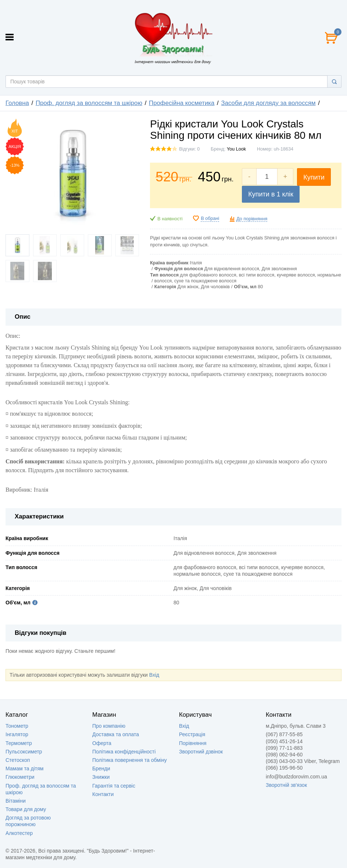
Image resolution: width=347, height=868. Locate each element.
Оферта (102, 743)
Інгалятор (17, 734)
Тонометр (17, 726)
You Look (236, 149)
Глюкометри (20, 777)
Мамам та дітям (24, 768)
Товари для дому (26, 809)
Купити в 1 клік (271, 194)
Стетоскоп (18, 760)
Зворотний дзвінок (201, 752)
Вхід (154, 675)
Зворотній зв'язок (286, 785)
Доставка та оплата (116, 734)
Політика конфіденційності (124, 752)
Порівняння (193, 743)
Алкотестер (19, 833)
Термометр (19, 743)
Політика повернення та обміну (130, 760)
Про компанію (109, 726)
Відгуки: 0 (189, 149)
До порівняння (252, 219)
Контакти (103, 794)
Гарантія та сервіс (114, 786)
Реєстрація (192, 734)
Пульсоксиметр (24, 752)
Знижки (101, 777)
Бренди (101, 768)
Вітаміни (16, 801)
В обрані (210, 218)
